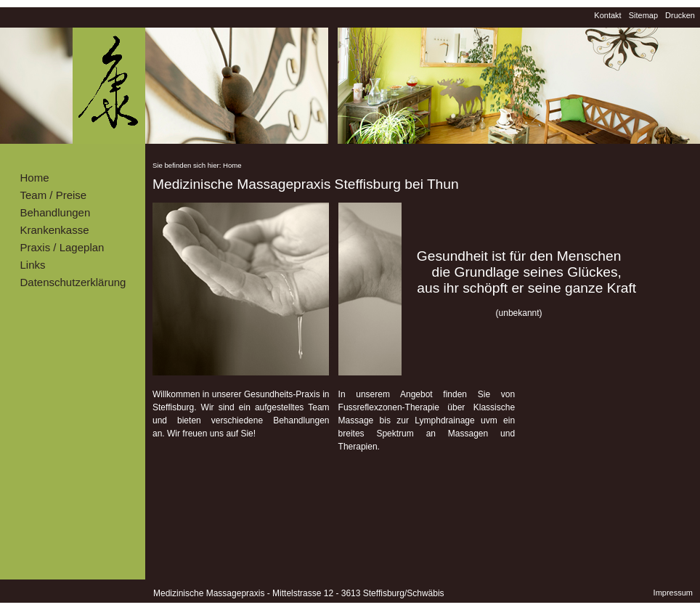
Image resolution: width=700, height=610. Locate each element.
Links (33, 265)
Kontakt (607, 15)
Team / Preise (54, 195)
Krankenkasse (55, 230)
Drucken (680, 15)
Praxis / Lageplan (62, 247)
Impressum (673, 593)
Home (35, 178)
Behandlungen (56, 212)
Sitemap (643, 15)
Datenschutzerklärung (73, 282)
